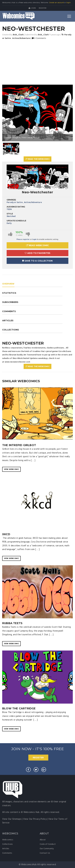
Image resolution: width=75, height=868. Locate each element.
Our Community (47, 849)
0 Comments (39, 38)
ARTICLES (8, 321)
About (43, 840)
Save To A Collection (37, 261)
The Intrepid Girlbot (19, 445)
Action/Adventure (33, 202)
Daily (9, 223)
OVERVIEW (8, 284)
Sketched (11, 216)
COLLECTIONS (11, 330)
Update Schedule (16, 221)
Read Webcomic (38, 245)
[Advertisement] (37, 62)
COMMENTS (9, 311)
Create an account (56, 3)
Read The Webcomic (37, 159)
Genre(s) (11, 200)
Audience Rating (16, 207)
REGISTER (38, 758)
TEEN (9, 209)
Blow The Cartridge (19, 708)
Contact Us (45, 853)
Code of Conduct (48, 844)
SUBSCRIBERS (10, 302)
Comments (7, 853)
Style (10, 214)
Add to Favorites (38, 253)
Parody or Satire (15, 202)
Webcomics (8, 840)
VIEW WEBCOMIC (11, 469)
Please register (23, 239)
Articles (6, 849)
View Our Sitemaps (12, 819)
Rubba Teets (12, 623)
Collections (7, 844)
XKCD (6, 534)
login (69, 3)
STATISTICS (9, 293)
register (43, 8)
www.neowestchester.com (17, 362)
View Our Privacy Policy (35, 819)
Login (32, 8)
